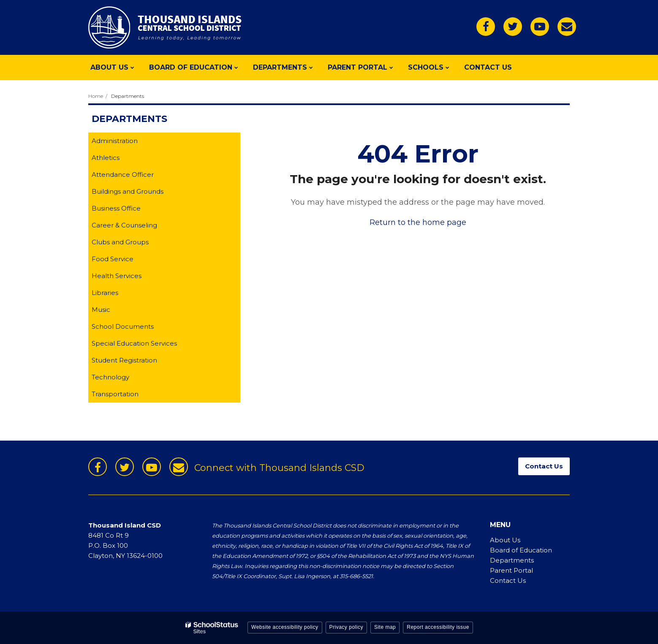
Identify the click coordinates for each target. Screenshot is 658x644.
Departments (128, 96)
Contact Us (508, 580)
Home (96, 96)
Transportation (115, 394)
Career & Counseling (124, 225)
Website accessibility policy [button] (285, 627)
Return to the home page (418, 222)
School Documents (123, 326)
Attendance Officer (123, 175)
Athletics (106, 158)
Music (101, 310)
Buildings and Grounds (128, 191)
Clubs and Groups (120, 242)
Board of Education (521, 550)
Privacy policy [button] (346, 627)
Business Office (116, 208)
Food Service (113, 259)
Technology (110, 377)
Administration (115, 141)
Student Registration (124, 360)
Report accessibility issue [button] (438, 627)
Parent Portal (511, 570)
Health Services (117, 276)
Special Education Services (134, 343)
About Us (505, 540)
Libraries (105, 293)
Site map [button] (385, 627)
